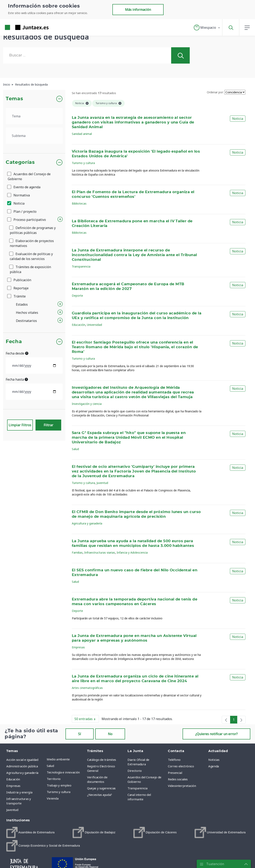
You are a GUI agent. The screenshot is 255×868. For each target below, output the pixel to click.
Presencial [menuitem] (175, 773)
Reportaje (18, 288)
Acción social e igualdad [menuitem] (22, 760)
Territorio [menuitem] (54, 779)
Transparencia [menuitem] (137, 788)
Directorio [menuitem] (135, 771)
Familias (77, 552)
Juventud (102, 483)
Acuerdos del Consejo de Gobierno (29, 176)
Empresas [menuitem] (13, 786)
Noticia (16, 203)
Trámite (17, 296)
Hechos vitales (27, 313)
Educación (79, 325)
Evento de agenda (24, 187)
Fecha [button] (14, 342)
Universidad (94, 325)
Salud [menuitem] (50, 766)
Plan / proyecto (22, 211)
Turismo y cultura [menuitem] (59, 792)
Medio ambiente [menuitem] (58, 759)
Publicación (19, 280)
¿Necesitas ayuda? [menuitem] (100, 795)
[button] (207, 28)
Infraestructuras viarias (100, 552)
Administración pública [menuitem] (22, 766)
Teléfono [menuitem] (174, 760)
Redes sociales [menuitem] (178, 779)
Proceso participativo (27, 220)
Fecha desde (17, 353)
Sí (80, 734)
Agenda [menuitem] (214, 766)
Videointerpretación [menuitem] (182, 786)
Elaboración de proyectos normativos (32, 243)
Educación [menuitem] (13, 779)
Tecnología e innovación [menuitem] (63, 772)
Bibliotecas (79, 203)
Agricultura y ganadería (87, 523)
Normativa (19, 195)
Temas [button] (14, 99)
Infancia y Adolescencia (132, 552)
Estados (22, 304)
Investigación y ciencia (87, 404)
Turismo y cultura (83, 163)
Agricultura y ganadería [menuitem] (22, 773)
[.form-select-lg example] (34, 116)
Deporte (77, 296)
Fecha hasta (17, 379)
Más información (138, 10)
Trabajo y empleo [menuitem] (59, 785)
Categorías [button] (20, 162)
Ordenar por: (215, 92)
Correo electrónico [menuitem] (181, 766)
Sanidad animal (82, 134)
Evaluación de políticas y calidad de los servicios (31, 256)
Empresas (78, 647)
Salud (75, 449)
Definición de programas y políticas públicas (33, 230)
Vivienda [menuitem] (53, 798)
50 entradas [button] (87, 720)
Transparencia (81, 266)
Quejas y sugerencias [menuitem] (101, 788)
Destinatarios (26, 321)
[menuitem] (30, 832)
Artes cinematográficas (87, 688)
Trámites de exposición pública (30, 269)
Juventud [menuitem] (12, 810)
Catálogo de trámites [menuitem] (102, 760)
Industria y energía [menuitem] (19, 792)
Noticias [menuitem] (214, 760)
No (110, 734)
